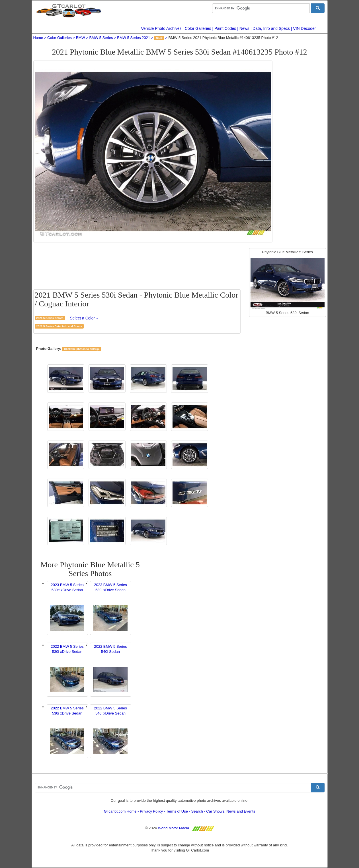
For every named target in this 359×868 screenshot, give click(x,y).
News (244, 28)
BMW (81, 38)
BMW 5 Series (101, 38)
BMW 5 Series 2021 (134, 38)
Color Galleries (198, 28)
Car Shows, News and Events (231, 811)
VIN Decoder (304, 28)
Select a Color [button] (84, 318)
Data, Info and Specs (271, 28)
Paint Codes (225, 28)
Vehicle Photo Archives (161, 28)
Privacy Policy (151, 811)
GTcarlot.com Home (120, 811)
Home (38, 38)
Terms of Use (177, 811)
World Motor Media (174, 828)
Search (197, 811)
